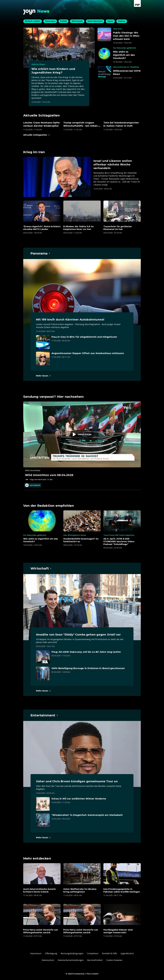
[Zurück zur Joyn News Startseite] (36, 12)
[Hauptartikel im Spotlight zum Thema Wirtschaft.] (41, 568)
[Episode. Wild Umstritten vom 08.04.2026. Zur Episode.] (82, 441)
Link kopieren (33, 485)
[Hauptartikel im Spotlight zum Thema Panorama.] (40, 253)
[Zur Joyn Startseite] (137, 3)
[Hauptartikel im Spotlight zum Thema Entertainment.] (44, 715)
